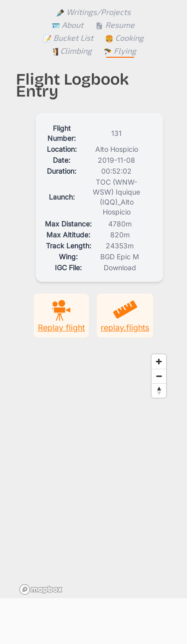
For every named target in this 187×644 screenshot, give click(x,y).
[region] (93, 474)
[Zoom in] (159, 362)
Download (120, 268)
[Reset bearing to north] (159, 390)
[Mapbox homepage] (41, 590)
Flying (120, 51)
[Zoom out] (159, 376)
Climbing (71, 51)
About (68, 25)
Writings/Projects (93, 12)
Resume (115, 25)
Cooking (124, 38)
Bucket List (68, 38)
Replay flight (61, 315)
